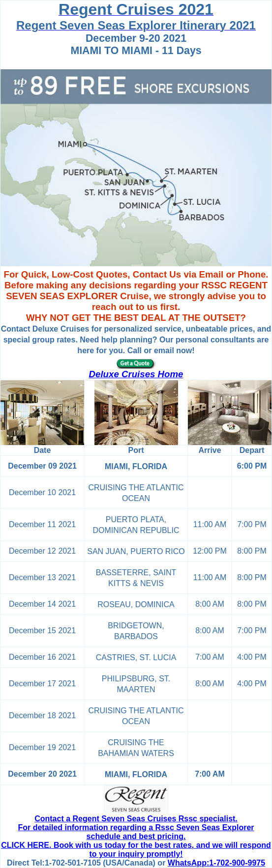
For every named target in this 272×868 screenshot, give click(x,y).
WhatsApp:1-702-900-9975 (216, 863)
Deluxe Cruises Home (136, 374)
